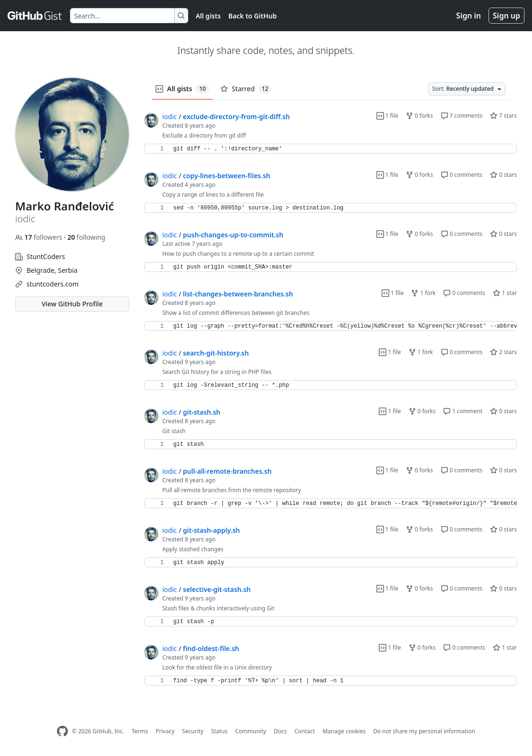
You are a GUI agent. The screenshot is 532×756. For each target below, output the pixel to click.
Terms (140, 731)
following (86, 237)
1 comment (463, 411)
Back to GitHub (253, 16)
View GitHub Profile (72, 304)
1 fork (423, 293)
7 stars (503, 116)
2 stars (503, 352)
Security (193, 731)
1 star (505, 293)
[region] (331, 149)
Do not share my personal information (424, 731)
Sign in (469, 16)
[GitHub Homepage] (62, 731)
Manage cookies (344, 731)
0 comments (462, 175)
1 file (387, 116)
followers (39, 237)
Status (219, 731)
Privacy (165, 731)
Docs (280, 731)
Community (251, 731)
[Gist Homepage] (35, 16)
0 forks (419, 116)
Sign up (506, 16)
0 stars (503, 175)
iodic (170, 117)
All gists (208, 16)
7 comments (462, 116)
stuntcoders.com (52, 284)
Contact (304, 731)
